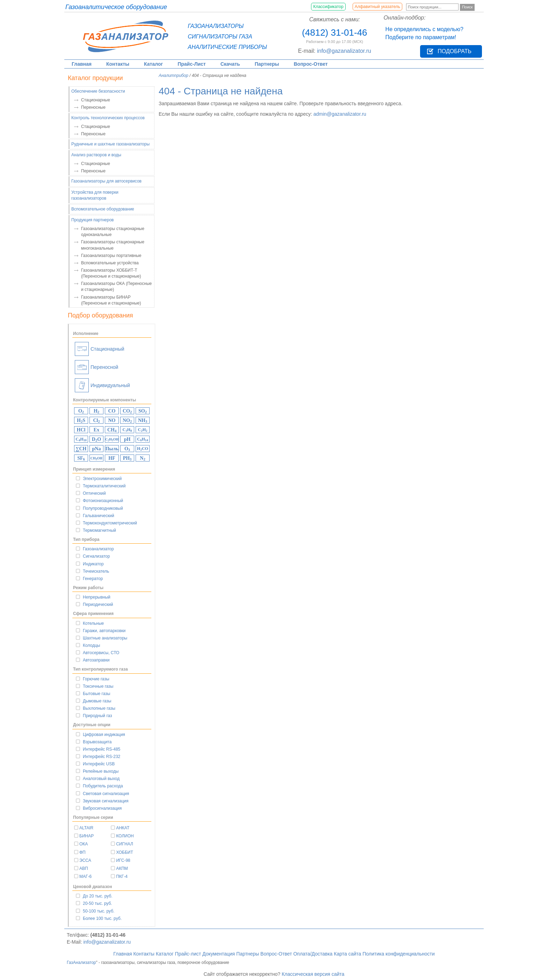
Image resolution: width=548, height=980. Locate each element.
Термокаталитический (104, 486)
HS (81, 421)
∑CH (81, 449)
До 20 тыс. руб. (98, 896)
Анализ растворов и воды (96, 155)
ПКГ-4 (122, 877)
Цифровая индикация (104, 735)
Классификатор (328, 7)
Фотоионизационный (103, 501)
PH (127, 459)
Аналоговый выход (101, 779)
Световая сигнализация (106, 794)
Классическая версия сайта (313, 974)
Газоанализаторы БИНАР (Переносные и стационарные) (111, 300)
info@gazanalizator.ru (344, 51)
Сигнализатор (96, 556)
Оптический (94, 493)
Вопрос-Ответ (311, 64)
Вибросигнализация (102, 808)
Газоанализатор (98, 549)
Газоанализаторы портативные (111, 256)
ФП (82, 852)
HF (112, 458)
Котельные (93, 623)
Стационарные (96, 100)
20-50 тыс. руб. (98, 903)
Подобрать (455, 51)
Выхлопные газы (99, 708)
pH (127, 439)
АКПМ (122, 868)
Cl (96, 421)
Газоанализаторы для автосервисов (106, 181)
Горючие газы (96, 679)
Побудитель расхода (103, 786)
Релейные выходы (101, 771)
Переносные (93, 107)
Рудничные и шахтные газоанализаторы (110, 144)
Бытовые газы (96, 694)
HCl (81, 430)
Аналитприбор (174, 76)
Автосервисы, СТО (101, 653)
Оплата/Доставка (313, 954)
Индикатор (93, 564)
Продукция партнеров (92, 220)
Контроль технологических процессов (108, 118)
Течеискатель (96, 571)
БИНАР (86, 836)
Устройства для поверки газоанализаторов (95, 195)
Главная (82, 64)
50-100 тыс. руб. (99, 911)
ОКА (84, 844)
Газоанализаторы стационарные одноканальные (113, 232)
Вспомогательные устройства (110, 263)
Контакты (118, 64)
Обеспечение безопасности (98, 91)
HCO (143, 449)
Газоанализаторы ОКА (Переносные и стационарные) (116, 287)
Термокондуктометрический (110, 523)
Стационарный (100, 349)
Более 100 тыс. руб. (102, 918)
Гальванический (99, 516)
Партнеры (267, 64)
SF (81, 459)
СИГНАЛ (125, 844)
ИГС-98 (123, 860)
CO (112, 411)
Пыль (112, 449)
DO (96, 440)
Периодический (98, 605)
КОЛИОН (125, 836)
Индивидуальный (102, 385)
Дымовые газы (97, 701)
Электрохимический (102, 479)
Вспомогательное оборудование (103, 209)
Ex (96, 430)
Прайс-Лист (192, 64)
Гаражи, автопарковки (104, 631)
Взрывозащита (97, 742)
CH (112, 430)
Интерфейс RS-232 (102, 757)
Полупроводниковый (103, 508)
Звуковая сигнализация (106, 801)
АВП (84, 868)
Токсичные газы (98, 686)
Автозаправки (96, 660)
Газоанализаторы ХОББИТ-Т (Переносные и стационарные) (111, 273)
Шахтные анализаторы (105, 638)
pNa (97, 449)
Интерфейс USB (99, 764)
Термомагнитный (99, 530)
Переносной (96, 367)
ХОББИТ (125, 852)
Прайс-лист (188, 954)
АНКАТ (123, 828)
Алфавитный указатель (377, 7)
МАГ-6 (85, 877)
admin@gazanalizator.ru (340, 114)
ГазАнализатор (81, 963)
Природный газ (98, 716)
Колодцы (91, 645)
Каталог (153, 64)
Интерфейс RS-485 (102, 749)
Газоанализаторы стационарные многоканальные (113, 245)
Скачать (230, 64)
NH (143, 421)
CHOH (112, 440)
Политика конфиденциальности (399, 954)
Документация (219, 954)
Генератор (93, 579)
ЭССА (85, 860)
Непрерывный (97, 597)
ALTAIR (86, 828)
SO (143, 411)
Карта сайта (347, 954)
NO (112, 420)
